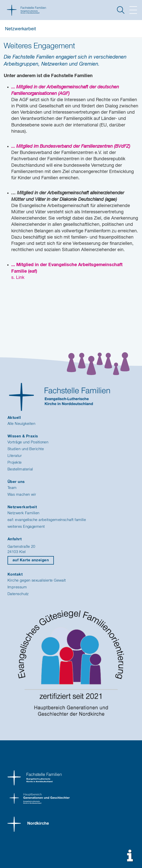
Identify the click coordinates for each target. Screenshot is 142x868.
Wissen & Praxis (23, 436)
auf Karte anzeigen (31, 560)
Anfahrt (15, 539)
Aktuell (14, 418)
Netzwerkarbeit (21, 29)
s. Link (18, 278)
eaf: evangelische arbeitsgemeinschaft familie (47, 520)
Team (12, 488)
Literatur (15, 456)
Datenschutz (18, 594)
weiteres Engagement (26, 527)
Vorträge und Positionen (28, 442)
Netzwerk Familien (24, 513)
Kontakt (15, 574)
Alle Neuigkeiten (21, 424)
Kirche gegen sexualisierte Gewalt (37, 580)
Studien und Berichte (26, 449)
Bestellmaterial (20, 469)
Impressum (17, 587)
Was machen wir (22, 495)
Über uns (16, 482)
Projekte (15, 463)
